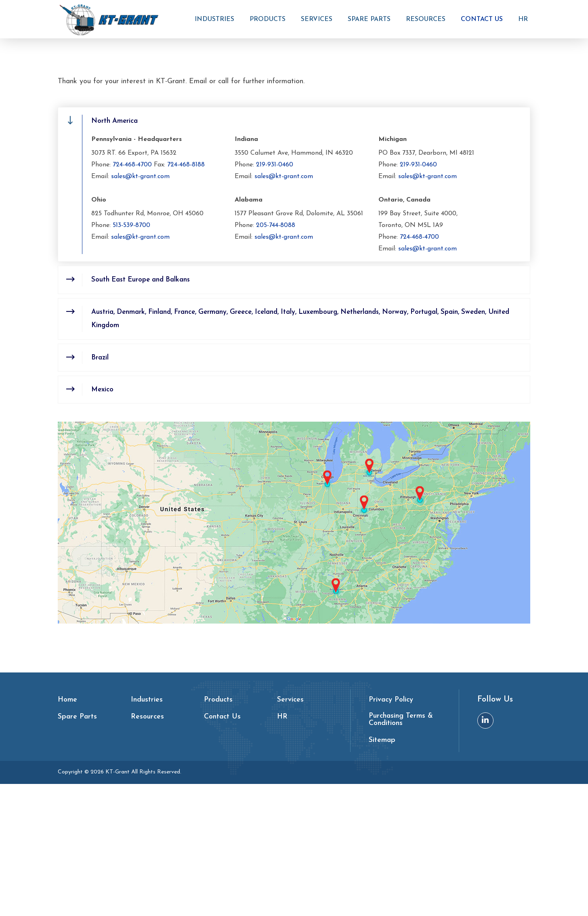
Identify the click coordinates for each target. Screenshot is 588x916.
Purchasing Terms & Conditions (401, 852)
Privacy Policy (392, 832)
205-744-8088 (276, 356)
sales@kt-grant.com (140, 307)
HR (525, 20)
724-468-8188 (186, 296)
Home (271, 123)
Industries (216, 20)
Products (270, 20)
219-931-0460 (275, 296)
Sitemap (382, 872)
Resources (428, 20)
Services (319, 20)
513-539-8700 (131, 356)
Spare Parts (371, 20)
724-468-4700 (132, 296)
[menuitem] (216, 24)
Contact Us (484, 20)
